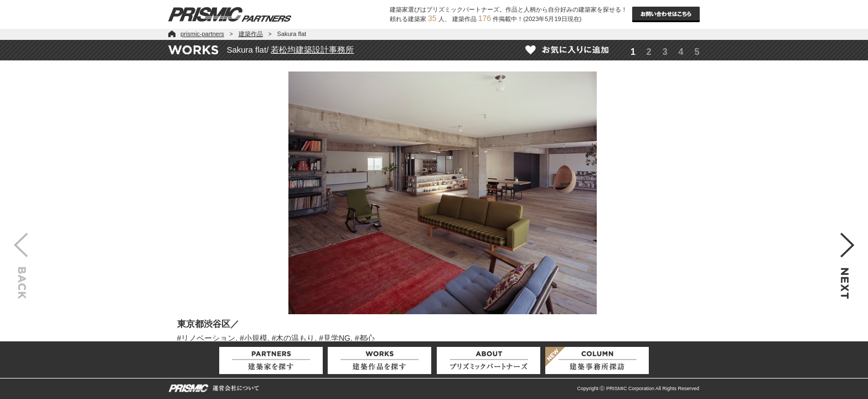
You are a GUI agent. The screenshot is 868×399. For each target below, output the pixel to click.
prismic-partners (202, 34)
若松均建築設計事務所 (312, 50)
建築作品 (251, 34)
